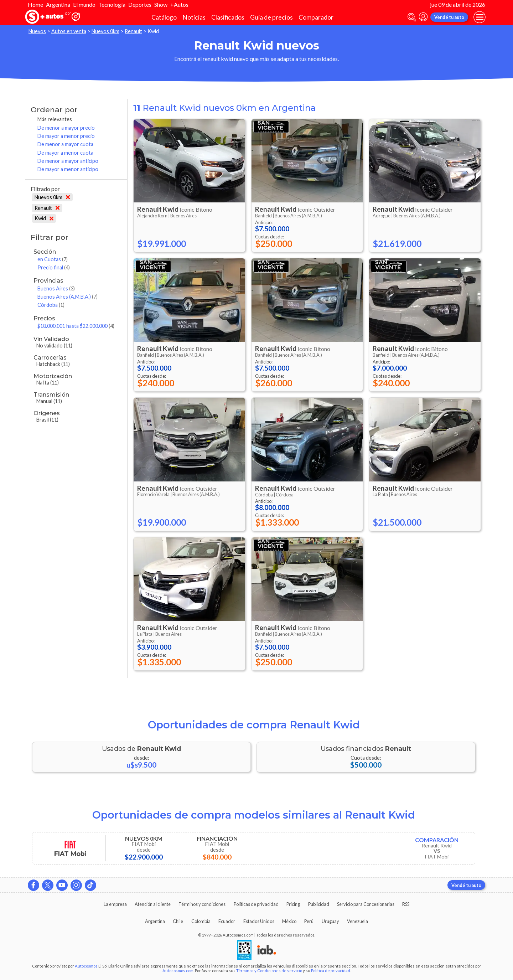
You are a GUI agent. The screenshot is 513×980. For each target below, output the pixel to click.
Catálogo (164, 17)
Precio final (54, 267)
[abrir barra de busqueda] (412, 17)
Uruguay (330, 921)
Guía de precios (271, 17)
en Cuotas (53, 259)
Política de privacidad (331, 971)
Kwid (44, 218)
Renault (133, 31)
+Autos (179, 4)
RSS (406, 904)
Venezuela (357, 921)
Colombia (201, 921)
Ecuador (227, 921)
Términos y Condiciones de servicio (269, 971)
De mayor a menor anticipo (68, 169)
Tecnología (112, 4)
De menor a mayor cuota (65, 144)
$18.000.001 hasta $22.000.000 (76, 326)
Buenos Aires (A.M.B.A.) (68, 297)
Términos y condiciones (202, 904)
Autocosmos (86, 966)
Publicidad (319, 904)
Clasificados (228, 17)
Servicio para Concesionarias (366, 904)
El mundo (84, 4)
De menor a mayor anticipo (68, 161)
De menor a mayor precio (66, 128)
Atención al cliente (153, 904)
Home (35, 4)
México (289, 921)
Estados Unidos (259, 921)
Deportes (140, 4)
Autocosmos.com (178, 971)
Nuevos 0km (105, 31)
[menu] (480, 17)
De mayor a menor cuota (65, 153)
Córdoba (51, 305)
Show (161, 4)
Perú (309, 921)
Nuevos (37, 31)
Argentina (58, 4)
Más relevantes (55, 119)
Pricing (293, 904)
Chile (178, 921)
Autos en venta (69, 31)
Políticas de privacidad (256, 904)
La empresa (115, 904)
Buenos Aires (56, 288)
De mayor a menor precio (66, 136)
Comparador (316, 17)
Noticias (194, 17)
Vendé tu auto (449, 17)
